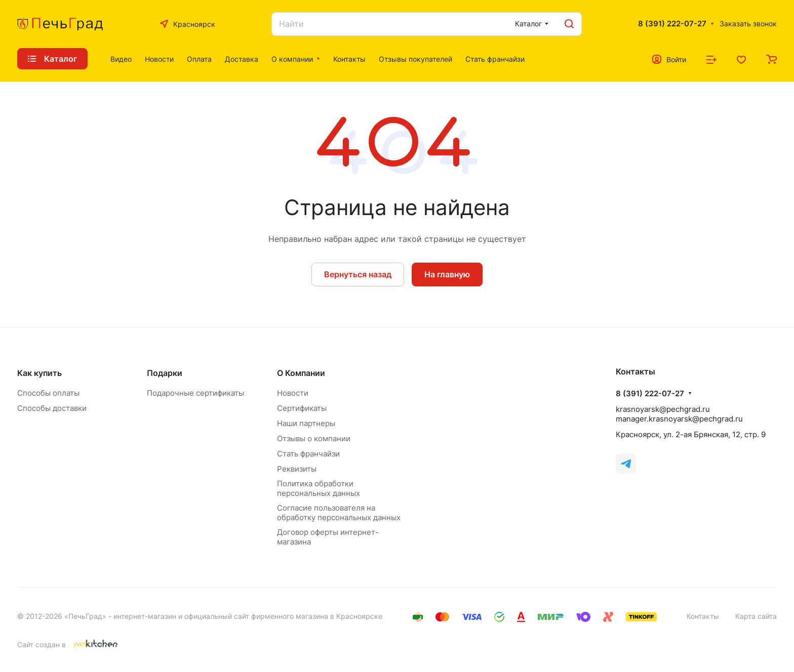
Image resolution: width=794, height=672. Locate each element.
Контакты (703, 616)
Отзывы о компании (314, 438)
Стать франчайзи (308, 454)
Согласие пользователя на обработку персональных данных (339, 513)
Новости (293, 393)
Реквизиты (297, 469)
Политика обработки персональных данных (319, 488)
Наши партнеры (306, 423)
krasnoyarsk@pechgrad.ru (663, 409)
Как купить (39, 373)
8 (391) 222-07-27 (672, 24)
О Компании (301, 373)
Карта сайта (756, 616)
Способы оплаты (48, 393)
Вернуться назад (358, 274)
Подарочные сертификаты (195, 393)
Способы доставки (52, 408)
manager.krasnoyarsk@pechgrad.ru (679, 419)
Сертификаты (302, 408)
